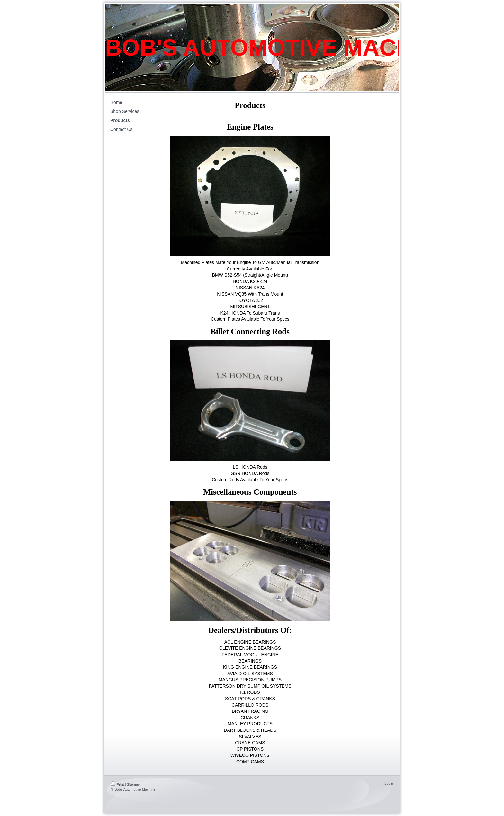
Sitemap (133, 784)
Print (117, 784)
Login (389, 784)
